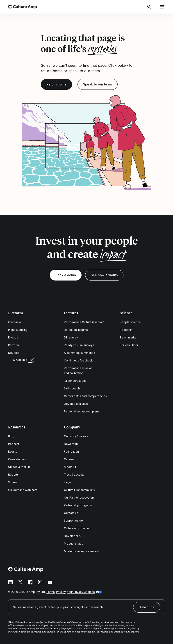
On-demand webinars (23, 490)
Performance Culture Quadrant (84, 322)
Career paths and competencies (85, 396)
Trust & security (74, 475)
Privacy (61, 592)
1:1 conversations (75, 381)
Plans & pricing (18, 330)
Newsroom (71, 444)
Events (13, 452)
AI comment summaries (80, 353)
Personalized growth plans (82, 411)
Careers (69, 459)
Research (126, 330)
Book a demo (66, 275)
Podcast (14, 444)
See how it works (104, 275)
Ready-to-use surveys (79, 345)
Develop (14, 353)
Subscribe (147, 607)
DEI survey (71, 337)
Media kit (70, 467)
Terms (50, 592)
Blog (11, 436)
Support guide (73, 521)
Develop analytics (76, 404)
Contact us (71, 513)
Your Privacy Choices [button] (81, 592)
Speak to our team (98, 84)
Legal (68, 482)
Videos (13, 482)
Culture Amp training (77, 528)
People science (130, 322)
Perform (14, 345)
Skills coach (72, 388)
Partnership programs (78, 505)
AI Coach (16, 360)
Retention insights (76, 330)
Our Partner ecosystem (79, 498)
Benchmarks (128, 337)
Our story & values (76, 436)
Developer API (74, 536)
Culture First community (80, 490)
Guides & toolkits (19, 467)
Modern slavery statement (81, 551)
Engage (13, 337)
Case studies (17, 459)
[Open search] (150, 7)
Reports (13, 475)
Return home (56, 84)
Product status (74, 544)
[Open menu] (162, 7)
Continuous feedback (78, 360)
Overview (15, 322)
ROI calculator (129, 345)
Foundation (71, 452)
